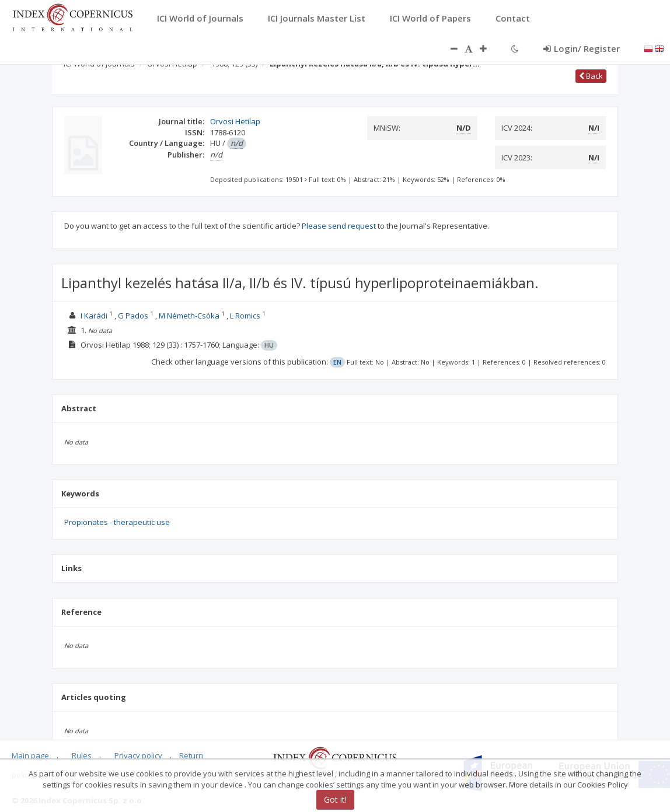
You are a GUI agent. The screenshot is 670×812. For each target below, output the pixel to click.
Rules (82, 755)
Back (591, 76)
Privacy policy (138, 755)
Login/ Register (582, 48)
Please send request (339, 226)
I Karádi (94, 316)
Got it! (335, 799)
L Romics (245, 316)
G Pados (133, 316)
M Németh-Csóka (189, 316)
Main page (30, 755)
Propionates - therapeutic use (117, 522)
